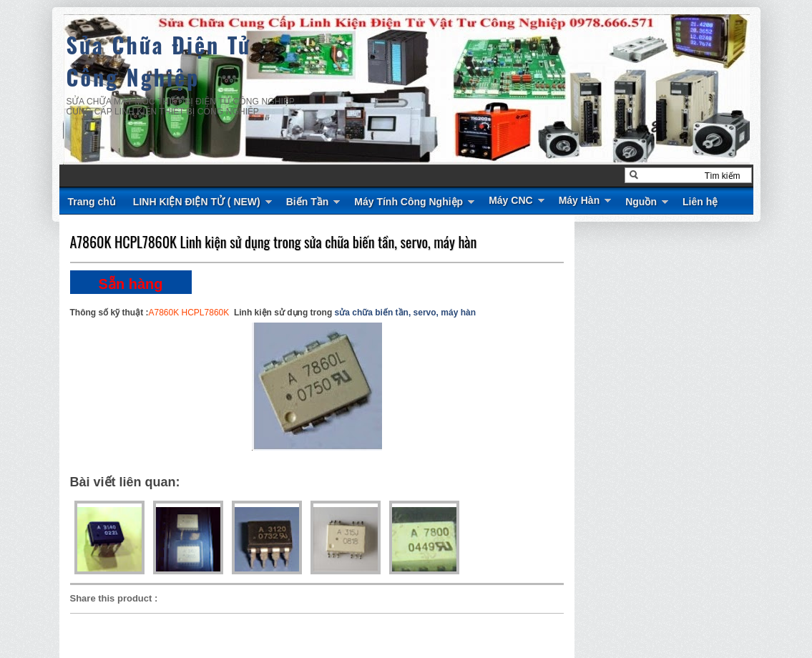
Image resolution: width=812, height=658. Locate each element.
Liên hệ (700, 202)
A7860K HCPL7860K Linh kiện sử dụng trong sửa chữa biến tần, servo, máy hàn (274, 242)
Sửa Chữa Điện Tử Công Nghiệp (159, 61)
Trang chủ (92, 202)
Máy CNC (510, 200)
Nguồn (641, 202)
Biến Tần (308, 202)
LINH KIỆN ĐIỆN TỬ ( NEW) (197, 202)
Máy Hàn (579, 200)
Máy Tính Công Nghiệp (409, 202)
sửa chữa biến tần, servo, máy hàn (405, 313)
